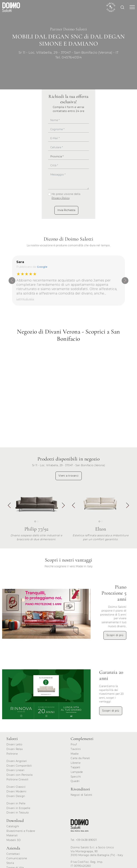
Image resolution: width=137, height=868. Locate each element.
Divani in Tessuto (18, 812)
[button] (63, 506)
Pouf (74, 744)
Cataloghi (13, 826)
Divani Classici (16, 787)
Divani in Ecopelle (18, 808)
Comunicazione (17, 858)
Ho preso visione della (66, 196)
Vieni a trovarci (69, 475)
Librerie (76, 763)
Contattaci (13, 854)
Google (42, 267)
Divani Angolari (17, 761)
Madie (75, 754)
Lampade (77, 772)
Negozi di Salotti (82, 795)
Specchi (76, 776)
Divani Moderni (16, 791)
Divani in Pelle (16, 803)
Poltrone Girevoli (17, 779)
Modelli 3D (14, 840)
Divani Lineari (15, 770)
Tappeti (76, 767)
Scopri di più (115, 635)
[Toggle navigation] (131, 7)
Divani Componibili (19, 766)
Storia (10, 863)
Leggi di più (25, 299)
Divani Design (16, 796)
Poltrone (12, 754)
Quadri (75, 781)
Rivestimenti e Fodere (21, 831)
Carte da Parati (80, 758)
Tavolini (76, 749)
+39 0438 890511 (86, 840)
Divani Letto (14, 744)
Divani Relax (15, 749)
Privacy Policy (61, 198)
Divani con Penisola (20, 775)
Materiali (12, 835)
